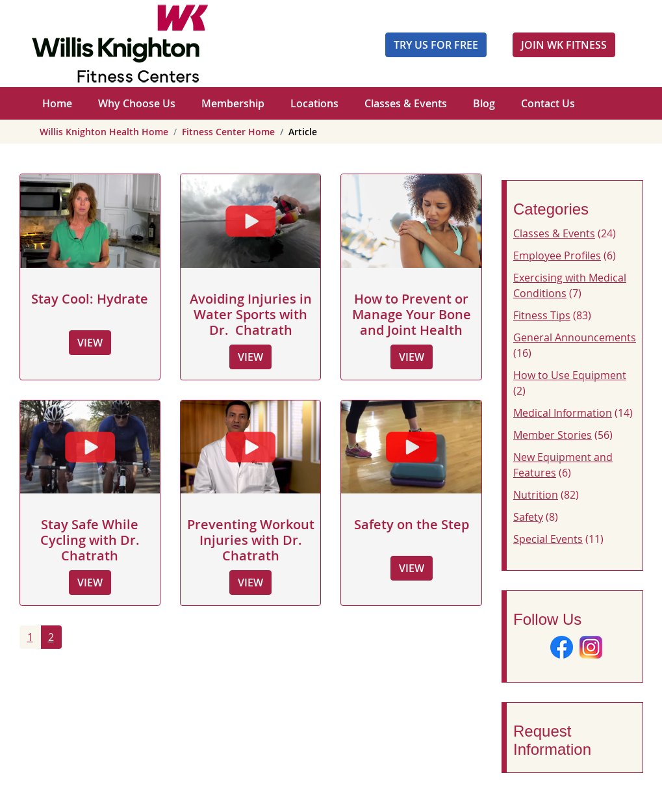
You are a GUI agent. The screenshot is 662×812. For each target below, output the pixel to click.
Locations (314, 103)
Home (57, 103)
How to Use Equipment (570, 375)
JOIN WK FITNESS (564, 45)
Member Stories (553, 435)
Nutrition (536, 495)
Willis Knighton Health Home (104, 132)
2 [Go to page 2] (51, 637)
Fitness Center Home (228, 132)
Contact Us (548, 103)
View (90, 343)
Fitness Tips (542, 315)
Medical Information (563, 413)
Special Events (548, 539)
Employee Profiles (557, 255)
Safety (528, 517)
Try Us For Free (436, 45)
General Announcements (575, 337)
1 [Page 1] (30, 637)
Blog (484, 103)
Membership (233, 103)
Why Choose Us (137, 103)
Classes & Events (406, 103)
